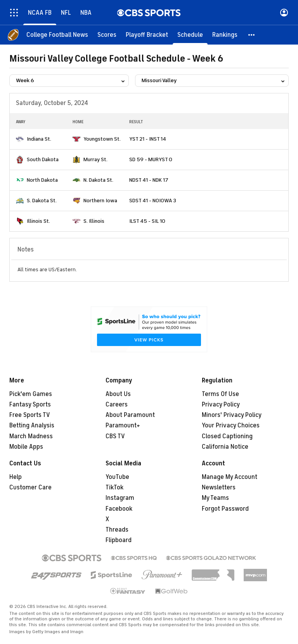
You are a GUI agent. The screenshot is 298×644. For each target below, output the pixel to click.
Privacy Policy (221, 405)
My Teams (215, 498)
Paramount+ (123, 425)
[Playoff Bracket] (147, 35)
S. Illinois (94, 221)
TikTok (114, 487)
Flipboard (119, 540)
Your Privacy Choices (231, 425)
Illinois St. (38, 221)
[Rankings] (225, 35)
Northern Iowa (100, 201)
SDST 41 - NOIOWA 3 (153, 201)
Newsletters (219, 487)
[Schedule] (190, 35)
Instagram (120, 498)
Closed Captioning (227, 436)
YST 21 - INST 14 (148, 139)
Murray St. (95, 159)
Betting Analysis (32, 425)
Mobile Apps (26, 447)
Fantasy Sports (30, 405)
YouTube (117, 477)
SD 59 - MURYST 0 (151, 159)
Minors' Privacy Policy (232, 415)
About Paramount (130, 415)
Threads (117, 530)
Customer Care (30, 487)
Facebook (119, 509)
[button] (252, 35)
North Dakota (42, 180)
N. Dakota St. (98, 180)
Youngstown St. (102, 139)
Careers (117, 405)
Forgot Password (225, 509)
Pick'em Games (31, 394)
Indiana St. (39, 139)
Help (16, 477)
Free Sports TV (30, 415)
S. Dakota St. (42, 201)
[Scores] (107, 35)
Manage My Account (230, 477)
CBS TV (115, 436)
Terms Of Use (220, 394)
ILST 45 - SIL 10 (147, 221)
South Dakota (43, 159)
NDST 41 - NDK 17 (149, 180)
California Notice (225, 447)
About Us (118, 394)
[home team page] (20, 139)
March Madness (31, 436)
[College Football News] (57, 35)
